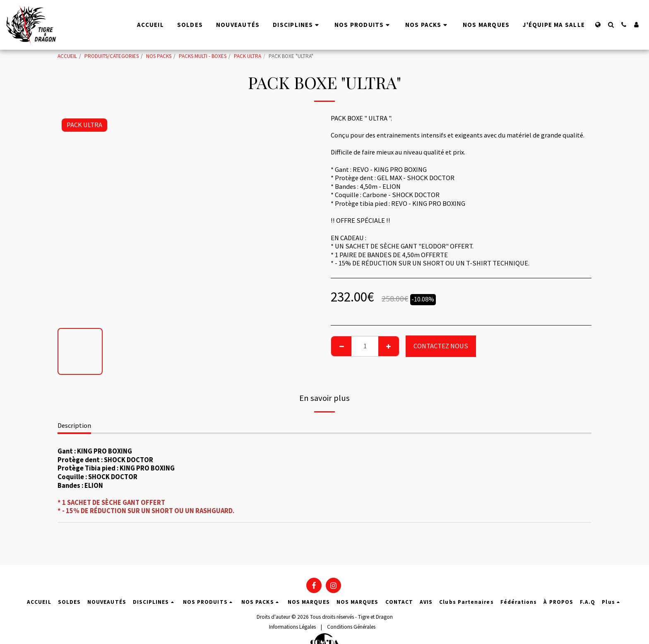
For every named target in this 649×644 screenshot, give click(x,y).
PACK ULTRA (248, 56)
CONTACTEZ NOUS (441, 346)
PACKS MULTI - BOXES (203, 56)
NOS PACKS (159, 56)
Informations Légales (292, 627)
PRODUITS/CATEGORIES (112, 56)
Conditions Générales (351, 627)
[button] (611, 25)
